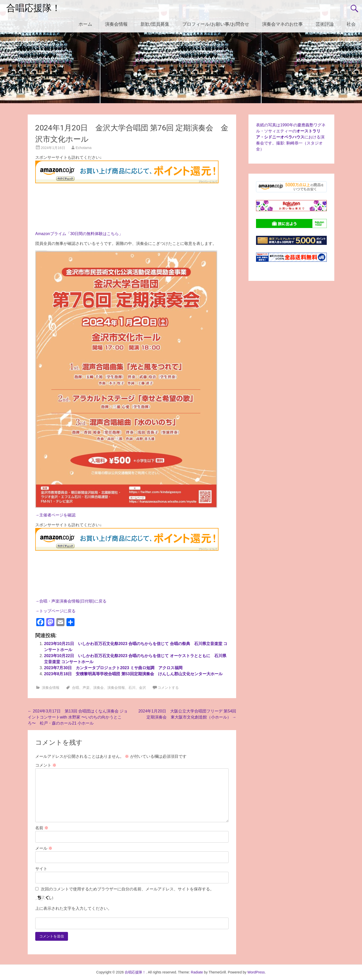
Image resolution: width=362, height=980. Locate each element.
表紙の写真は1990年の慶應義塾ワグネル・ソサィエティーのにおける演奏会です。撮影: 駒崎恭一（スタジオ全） (291, 137)
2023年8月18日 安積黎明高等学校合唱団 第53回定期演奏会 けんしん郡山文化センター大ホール (133, 674)
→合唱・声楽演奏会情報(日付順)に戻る (71, 601)
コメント (46, 765)
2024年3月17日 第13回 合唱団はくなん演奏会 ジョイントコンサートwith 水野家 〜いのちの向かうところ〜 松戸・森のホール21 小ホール (78, 717)
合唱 (76, 688)
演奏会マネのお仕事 (282, 24)
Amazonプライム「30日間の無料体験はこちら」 (79, 234)
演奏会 (98, 688)
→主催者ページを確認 (55, 515)
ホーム (85, 24)
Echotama (84, 148)
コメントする (168, 688)
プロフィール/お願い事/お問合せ (216, 24)
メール (44, 848)
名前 (42, 828)
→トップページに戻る (55, 611)
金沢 (142, 688)
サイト (41, 869)
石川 (132, 688)
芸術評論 (325, 24)
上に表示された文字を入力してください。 (74, 908)
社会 (351, 24)
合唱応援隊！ (33, 8)
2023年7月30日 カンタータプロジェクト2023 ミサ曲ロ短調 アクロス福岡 (113, 668)
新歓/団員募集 (155, 24)
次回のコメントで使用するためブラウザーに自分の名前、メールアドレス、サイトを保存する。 (127, 889)
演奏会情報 (116, 24)
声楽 (86, 688)
